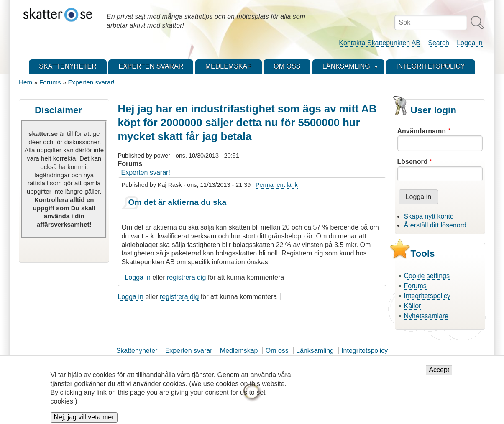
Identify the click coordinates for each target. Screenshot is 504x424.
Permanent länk (277, 185)
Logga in (469, 43)
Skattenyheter (137, 351)
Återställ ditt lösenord (435, 225)
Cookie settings (427, 276)
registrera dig (186, 277)
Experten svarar (189, 351)
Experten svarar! (91, 82)
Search (439, 43)
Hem (26, 82)
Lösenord (413, 162)
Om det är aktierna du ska (177, 202)
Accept (439, 375)
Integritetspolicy (427, 296)
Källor (413, 306)
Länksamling (315, 351)
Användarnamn (422, 131)
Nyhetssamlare (426, 316)
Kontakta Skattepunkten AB (380, 43)
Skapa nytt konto (429, 216)
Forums (50, 82)
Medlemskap (239, 351)
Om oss (277, 351)
